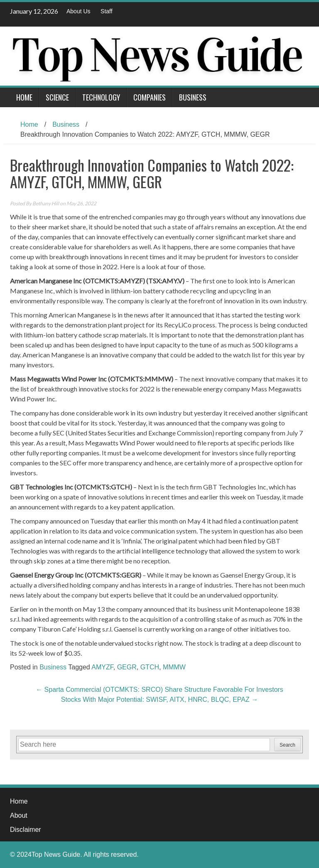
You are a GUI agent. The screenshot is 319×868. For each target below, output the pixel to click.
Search (287, 745)
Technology (101, 97)
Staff (107, 11)
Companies (150, 97)
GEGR (127, 667)
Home (24, 97)
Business (193, 97)
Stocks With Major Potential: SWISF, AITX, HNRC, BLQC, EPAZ (159, 700)
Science (57, 97)
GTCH (150, 667)
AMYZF (102, 667)
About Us (79, 11)
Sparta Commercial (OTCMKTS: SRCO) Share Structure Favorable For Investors (159, 690)
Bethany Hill (46, 203)
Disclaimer (26, 830)
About (19, 815)
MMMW (174, 667)
